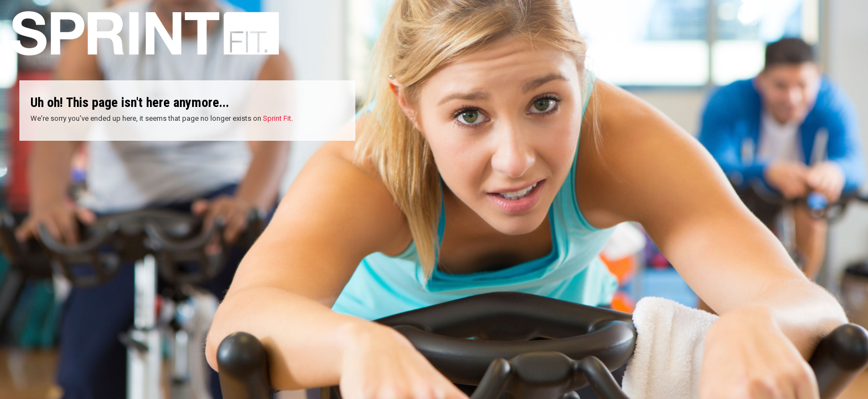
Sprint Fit (277, 118)
